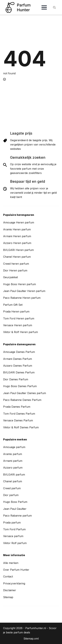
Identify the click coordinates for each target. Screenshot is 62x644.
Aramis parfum (13, 454)
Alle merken (11, 563)
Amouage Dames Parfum (19, 352)
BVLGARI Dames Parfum (19, 372)
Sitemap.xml (31, 639)
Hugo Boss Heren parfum (20, 284)
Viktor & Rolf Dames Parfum (21, 427)
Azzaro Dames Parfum (18, 366)
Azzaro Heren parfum (17, 243)
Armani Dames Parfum (18, 359)
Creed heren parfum (16, 264)
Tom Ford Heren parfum (19, 318)
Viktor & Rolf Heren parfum (21, 332)
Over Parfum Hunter (16, 570)
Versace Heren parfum (18, 325)
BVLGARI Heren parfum (18, 250)
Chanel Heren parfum (17, 257)
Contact (8, 576)
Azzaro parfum (13, 468)
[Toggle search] (54, 7)
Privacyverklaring (14, 583)
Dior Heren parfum (15, 270)
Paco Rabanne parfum (17, 516)
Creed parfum (12, 488)
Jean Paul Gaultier (15, 509)
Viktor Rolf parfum (15, 543)
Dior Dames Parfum (16, 379)
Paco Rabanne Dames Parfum (22, 400)
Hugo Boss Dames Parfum (20, 386)
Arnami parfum (13, 461)
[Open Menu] (44, 7)
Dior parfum (11, 495)
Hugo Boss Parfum (15, 502)
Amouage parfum (14, 447)
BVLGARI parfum (14, 475)
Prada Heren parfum (16, 311)
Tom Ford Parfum (14, 529)
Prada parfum (12, 523)
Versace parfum (13, 536)
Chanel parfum (13, 481)
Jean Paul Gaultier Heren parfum (24, 291)
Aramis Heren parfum (17, 229)
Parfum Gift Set (13, 305)
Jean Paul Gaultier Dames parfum (25, 393)
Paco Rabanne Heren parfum (22, 298)
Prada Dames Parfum (17, 407)
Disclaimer (10, 590)
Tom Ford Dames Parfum (19, 414)
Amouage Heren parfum (19, 222)
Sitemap (8, 597)
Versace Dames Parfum (18, 420)
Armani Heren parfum (17, 236)
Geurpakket (10, 277)
